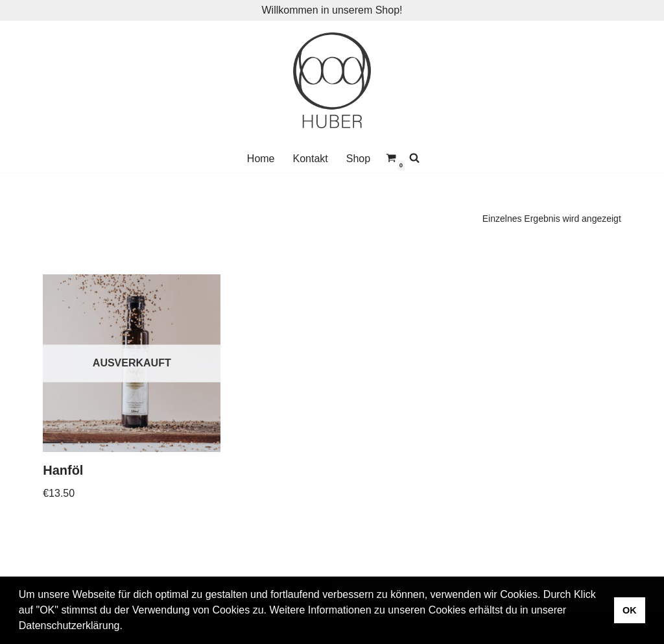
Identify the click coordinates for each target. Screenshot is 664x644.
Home (261, 159)
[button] (127, 627)
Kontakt (311, 159)
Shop (358, 159)
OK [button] (630, 610)
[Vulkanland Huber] (332, 83)
